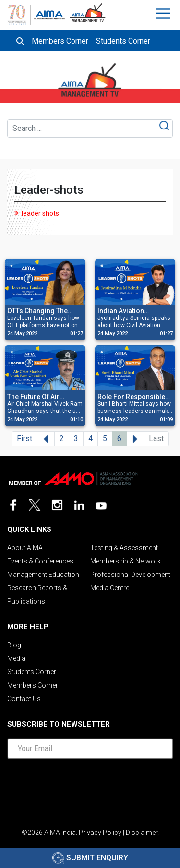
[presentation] (90, 786)
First (24, 439)
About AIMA (25, 548)
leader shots (40, 213)
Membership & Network (126, 561)
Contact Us (24, 699)
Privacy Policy (100, 833)
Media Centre (110, 588)
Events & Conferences (40, 561)
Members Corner (60, 41)
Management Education (43, 575)
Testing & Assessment (124, 548)
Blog (14, 645)
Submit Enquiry (90, 858)
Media (16, 658)
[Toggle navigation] (164, 13)
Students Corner (123, 41)
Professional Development (130, 575)
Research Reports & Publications (37, 595)
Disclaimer (142, 833)
